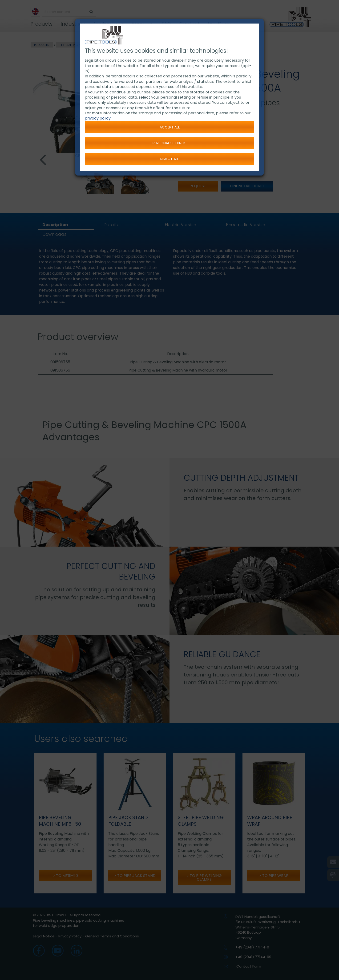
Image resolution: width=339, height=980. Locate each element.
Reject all (169, 159)
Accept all (170, 127)
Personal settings (169, 143)
